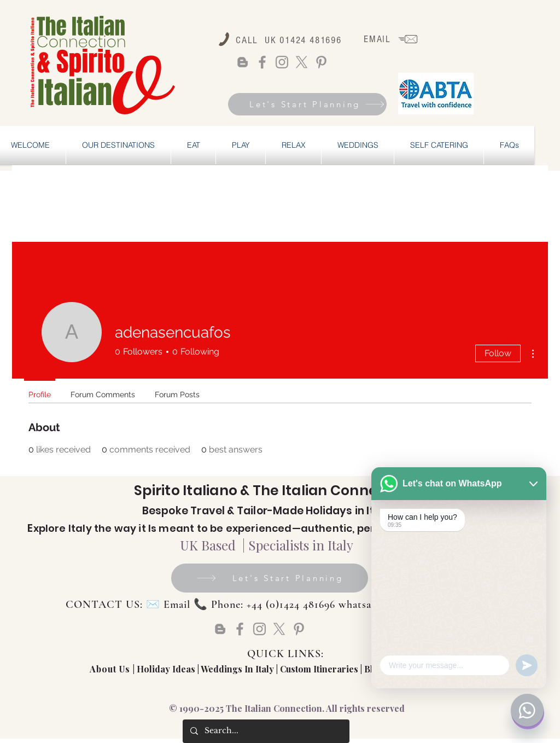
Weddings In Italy (238, 669)
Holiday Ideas (167, 669)
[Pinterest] (321, 62)
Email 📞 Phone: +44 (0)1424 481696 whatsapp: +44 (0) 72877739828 (325, 605)
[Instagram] (282, 62)
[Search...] (266, 731)
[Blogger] (243, 62)
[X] (302, 62)
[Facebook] (262, 62)
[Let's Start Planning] (307, 104)
